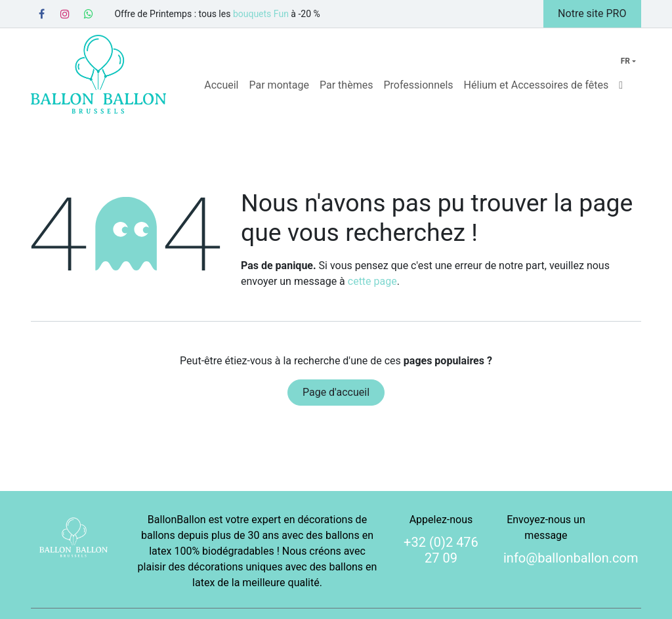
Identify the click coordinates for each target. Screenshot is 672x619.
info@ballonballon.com (571, 558)
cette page (372, 281)
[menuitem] (221, 85)
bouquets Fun (261, 14)
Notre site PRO (592, 13)
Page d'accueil (336, 392)
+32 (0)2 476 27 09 (441, 550)
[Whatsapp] (89, 14)
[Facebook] (41, 14)
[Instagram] (65, 14)
